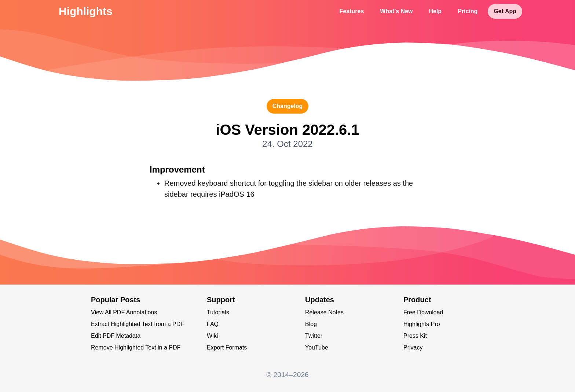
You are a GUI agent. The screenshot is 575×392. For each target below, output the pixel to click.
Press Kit (415, 336)
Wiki (212, 336)
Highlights (86, 11)
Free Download (423, 312)
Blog (311, 324)
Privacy (413, 347)
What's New (396, 11)
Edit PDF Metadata (116, 336)
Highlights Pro (422, 324)
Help (435, 11)
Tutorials (218, 312)
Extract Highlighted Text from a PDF (138, 324)
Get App (505, 11)
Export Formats (227, 347)
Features (352, 11)
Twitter (314, 336)
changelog (288, 106)
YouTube (317, 347)
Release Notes (324, 312)
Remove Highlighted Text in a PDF (136, 347)
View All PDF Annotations (124, 312)
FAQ (213, 324)
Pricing (468, 11)
